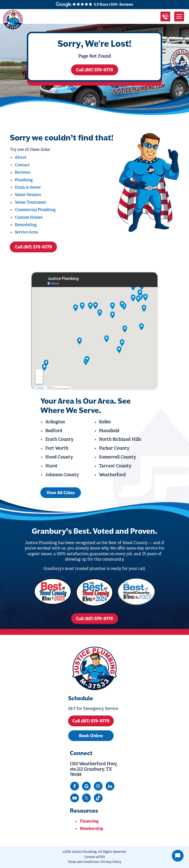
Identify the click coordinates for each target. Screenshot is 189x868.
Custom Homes (29, 217)
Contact (22, 165)
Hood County (59, 457)
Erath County (59, 439)
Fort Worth (57, 448)
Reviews (23, 172)
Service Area (26, 232)
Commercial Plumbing (35, 210)
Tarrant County (115, 466)
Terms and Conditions (83, 862)
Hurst (51, 466)
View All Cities (61, 493)
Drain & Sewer (28, 187)
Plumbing (24, 180)
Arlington (55, 422)
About (21, 157)
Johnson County (62, 475)
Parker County (114, 448)
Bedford (54, 431)
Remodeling (26, 225)
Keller (105, 422)
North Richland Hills (120, 439)
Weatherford (112, 475)
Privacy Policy (111, 862)
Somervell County (118, 457)
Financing (89, 821)
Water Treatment (31, 202)
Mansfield (109, 431)
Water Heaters (28, 195)
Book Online (91, 736)
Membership (92, 829)
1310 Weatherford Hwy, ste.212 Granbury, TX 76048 (94, 769)
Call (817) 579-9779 (95, 70)
